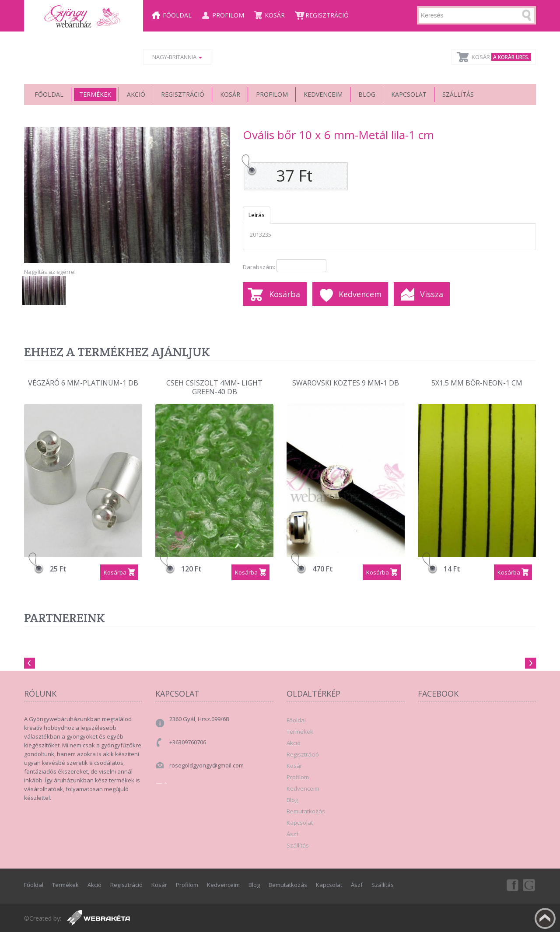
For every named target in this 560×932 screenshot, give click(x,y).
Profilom (228, 15)
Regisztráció (327, 15)
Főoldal (177, 15)
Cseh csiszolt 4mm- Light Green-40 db (214, 387)
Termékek (95, 94)
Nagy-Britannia (177, 57)
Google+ (530, 885)
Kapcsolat (409, 94)
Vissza (432, 294)
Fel (545, 918)
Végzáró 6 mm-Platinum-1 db (83, 383)
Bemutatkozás (306, 811)
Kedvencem (360, 294)
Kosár (275, 15)
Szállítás (458, 94)
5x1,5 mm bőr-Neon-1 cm (477, 383)
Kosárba (285, 294)
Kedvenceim (323, 94)
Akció (136, 94)
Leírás (257, 215)
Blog (367, 94)
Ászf (292, 834)
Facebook (512, 885)
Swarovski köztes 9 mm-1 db (346, 383)
